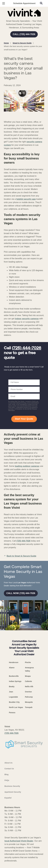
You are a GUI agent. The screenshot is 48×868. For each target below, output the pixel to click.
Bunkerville (14, 676)
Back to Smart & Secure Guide (20, 556)
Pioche (28, 662)
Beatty (12, 687)
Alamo (12, 668)
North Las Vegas (16, 707)
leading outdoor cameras (27, 466)
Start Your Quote (24, 419)
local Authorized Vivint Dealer (19, 841)
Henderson (14, 662)
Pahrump (29, 697)
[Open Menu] (4, 3)
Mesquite (29, 702)
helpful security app (26, 199)
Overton (28, 692)
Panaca (12, 713)
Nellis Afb (29, 687)
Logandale (13, 697)
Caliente (28, 681)
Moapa (28, 676)
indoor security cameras (27, 319)
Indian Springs (15, 681)
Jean (11, 692)
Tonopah (29, 707)
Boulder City (14, 702)
